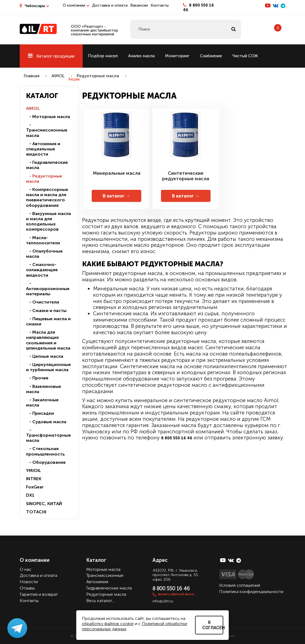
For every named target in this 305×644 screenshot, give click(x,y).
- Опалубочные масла (44, 254)
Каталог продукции (51, 56)
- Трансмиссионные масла (47, 130)
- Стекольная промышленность (45, 451)
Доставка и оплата (110, 5)
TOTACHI (36, 512)
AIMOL (58, 76)
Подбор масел (103, 56)
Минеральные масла (117, 173)
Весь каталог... (100, 601)
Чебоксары (37, 6)
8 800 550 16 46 (198, 8)
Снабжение (211, 56)
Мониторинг (177, 56)
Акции (74, 79)
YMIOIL (34, 470)
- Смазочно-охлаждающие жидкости (42, 270)
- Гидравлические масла (47, 165)
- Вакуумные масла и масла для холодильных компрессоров (48, 221)
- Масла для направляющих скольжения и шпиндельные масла (48, 340)
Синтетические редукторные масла (186, 176)
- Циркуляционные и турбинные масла (48, 367)
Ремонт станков (41, 79)
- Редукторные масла (44, 179)
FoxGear (35, 487)
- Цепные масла (45, 356)
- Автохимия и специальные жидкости (43, 149)
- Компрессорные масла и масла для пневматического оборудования (47, 197)
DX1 (30, 495)
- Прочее (37, 378)
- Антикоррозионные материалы (48, 289)
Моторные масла (103, 569)
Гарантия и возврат (39, 594)
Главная (32, 76)
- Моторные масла (48, 117)
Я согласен (213, 625)
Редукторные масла (98, 76)
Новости (29, 582)
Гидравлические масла (109, 588)
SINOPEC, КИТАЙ (44, 504)
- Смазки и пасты (46, 310)
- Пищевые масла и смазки (48, 321)
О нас (26, 569)
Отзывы (27, 588)
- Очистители (43, 302)
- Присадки (40, 413)
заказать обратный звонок (176, 594)
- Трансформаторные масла (48, 435)
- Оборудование (46, 462)
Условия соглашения (240, 585)
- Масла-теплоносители (43, 240)
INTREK (34, 479)
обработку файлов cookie (108, 624)
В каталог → (116, 196)
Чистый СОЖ (245, 56)
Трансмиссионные (105, 575)
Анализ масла (141, 56)
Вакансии (139, 5)
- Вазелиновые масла (44, 389)
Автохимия (97, 582)
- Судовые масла (46, 422)
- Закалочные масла (42, 402)
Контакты (160, 5)
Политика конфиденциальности (251, 592)
